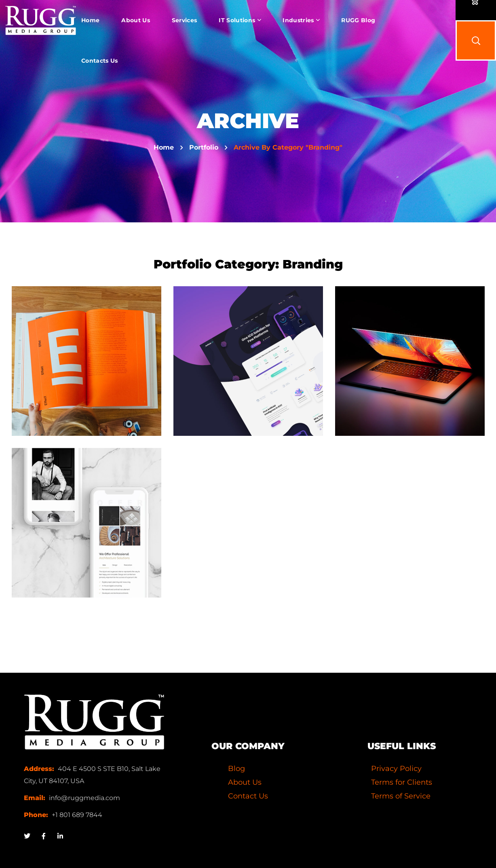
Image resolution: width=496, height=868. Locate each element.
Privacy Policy (396, 769)
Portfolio (204, 147)
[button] (476, 40)
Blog (236, 769)
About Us (245, 782)
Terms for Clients (402, 782)
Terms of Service (401, 796)
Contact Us (248, 796)
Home (164, 147)
